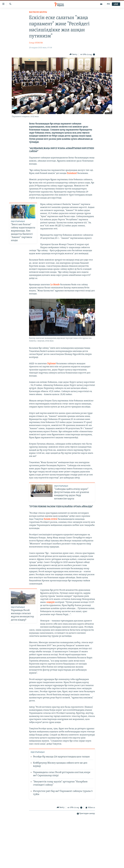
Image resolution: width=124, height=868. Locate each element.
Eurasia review (50, 519)
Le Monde (55, 285)
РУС (109, 4)
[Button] (73, 54)
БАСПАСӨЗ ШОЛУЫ (38, 12)
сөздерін (50, 602)
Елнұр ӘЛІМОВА (36, 43)
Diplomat (52, 364)
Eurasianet (72, 173)
